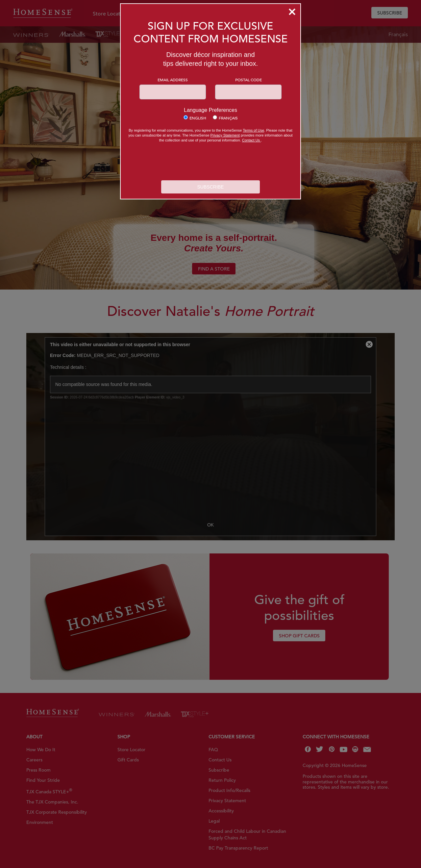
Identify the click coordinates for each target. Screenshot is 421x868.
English (198, 118)
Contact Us (251, 140)
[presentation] (210, 162)
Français (228, 118)
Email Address (173, 80)
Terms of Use (253, 130)
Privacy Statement (225, 135)
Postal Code (248, 80)
